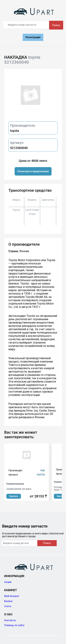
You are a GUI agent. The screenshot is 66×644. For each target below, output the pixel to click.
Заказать (14, 496)
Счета (8, 606)
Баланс (8, 601)
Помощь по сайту (14, 625)
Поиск (56, 25)
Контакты (10, 620)
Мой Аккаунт (12, 596)
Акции (8, 582)
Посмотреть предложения (33, 171)
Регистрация (33, 37)
